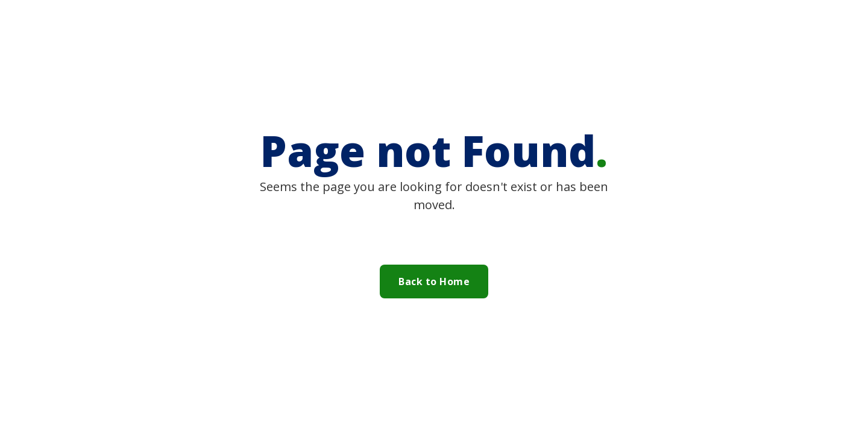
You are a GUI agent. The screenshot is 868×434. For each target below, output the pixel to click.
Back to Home (434, 281)
